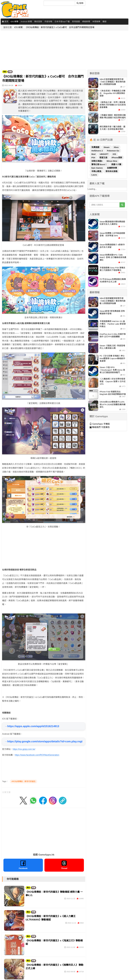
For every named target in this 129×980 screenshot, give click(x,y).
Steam (107, 147)
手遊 (10, 72)
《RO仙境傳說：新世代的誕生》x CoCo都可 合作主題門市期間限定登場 (60, 27)
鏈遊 (104, 22)
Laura (94, 175)
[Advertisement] (39, 50)
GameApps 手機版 (100, 424)
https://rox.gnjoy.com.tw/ (24, 749)
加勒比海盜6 (97, 161)
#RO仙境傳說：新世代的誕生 (24, 781)
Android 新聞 (26, 22)
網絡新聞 (86, 22)
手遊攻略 (48, 22)
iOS (114, 154)
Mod (94, 154)
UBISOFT (104, 154)
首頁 (5, 22)
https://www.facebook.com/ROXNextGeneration (37, 755)
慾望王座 (104, 158)
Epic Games (97, 168)
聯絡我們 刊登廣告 (100, 427)
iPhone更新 (117, 158)
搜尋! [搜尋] (80, 3)
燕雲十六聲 (116, 164)
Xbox (116, 147)
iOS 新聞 (14, 22)
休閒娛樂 (96, 22)
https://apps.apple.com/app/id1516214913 (33, 726)
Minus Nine (112, 161)
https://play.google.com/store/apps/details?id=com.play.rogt (45, 741)
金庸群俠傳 (112, 168)
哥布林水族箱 (111, 171)
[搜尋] (59, 3)
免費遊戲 (96, 147)
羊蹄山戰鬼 (97, 171)
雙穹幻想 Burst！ (100, 164)
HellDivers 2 (97, 151)
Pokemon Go (113, 151)
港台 (5, 72)
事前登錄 (38, 22)
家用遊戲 (76, 22)
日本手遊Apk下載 (62, 22)
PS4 (94, 158)
